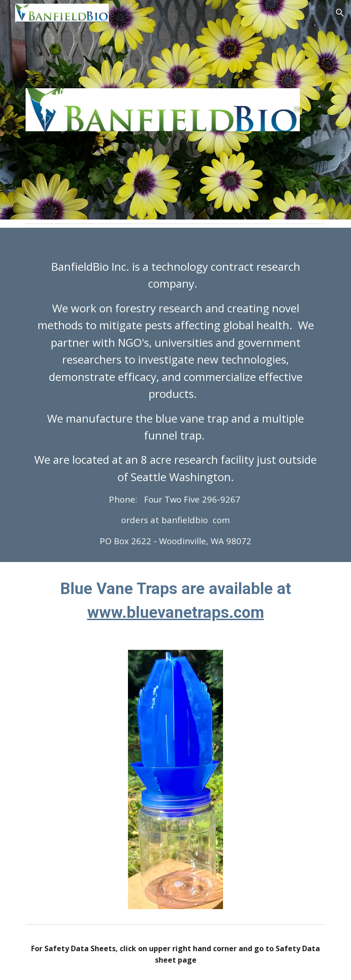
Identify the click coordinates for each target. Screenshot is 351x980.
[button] (340, 13)
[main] (175, 395)
